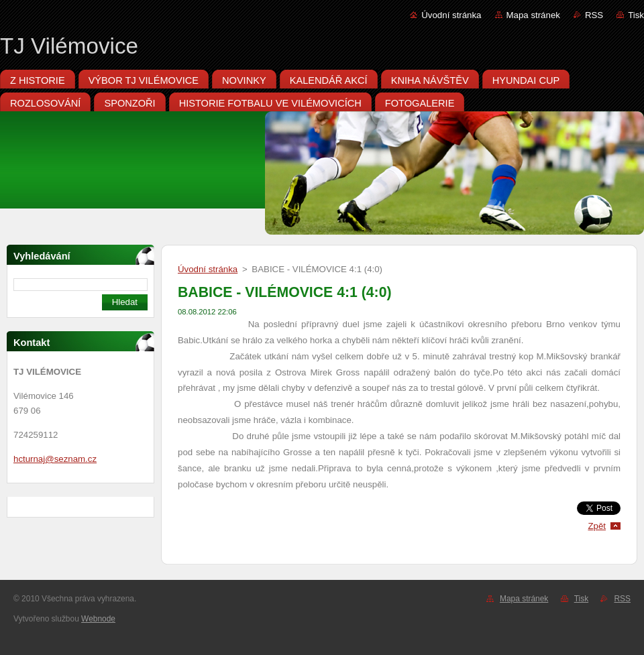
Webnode (98, 619)
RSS (594, 15)
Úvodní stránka (451, 15)
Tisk (636, 15)
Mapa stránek (533, 15)
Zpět (597, 526)
